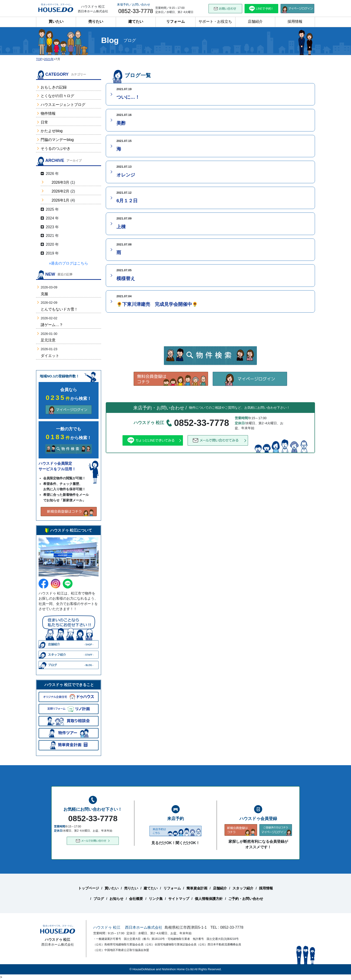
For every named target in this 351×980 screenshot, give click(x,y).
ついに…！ (128, 97)
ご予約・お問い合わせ (246, 899)
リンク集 (156, 899)
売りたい (96, 21)
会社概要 (136, 899)
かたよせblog (52, 131)
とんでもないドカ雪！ (59, 309)
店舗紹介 (255, 21)
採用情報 (295, 21)
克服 (44, 294)
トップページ (89, 888)
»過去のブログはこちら (69, 263)
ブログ (99, 899)
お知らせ (116, 899)
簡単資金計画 (197, 888)
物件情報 (48, 113)
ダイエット (50, 356)
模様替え (126, 278)
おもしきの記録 (54, 87)
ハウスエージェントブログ (63, 105)
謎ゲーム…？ (52, 325)
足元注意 (48, 340)
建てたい (136, 21)
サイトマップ (179, 899)
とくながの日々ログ (57, 96)
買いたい (56, 21)
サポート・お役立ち (215, 21)
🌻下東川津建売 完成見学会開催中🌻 (157, 304)
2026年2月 (61, 191)
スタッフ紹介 (243, 888)
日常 (44, 122)
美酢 (121, 123)
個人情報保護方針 (209, 899)
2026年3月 (61, 182)
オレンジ (126, 175)
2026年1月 (61, 200)
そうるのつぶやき (56, 149)
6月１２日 (127, 201)
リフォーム (175, 21)
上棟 (121, 227)
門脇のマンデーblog (57, 140)
